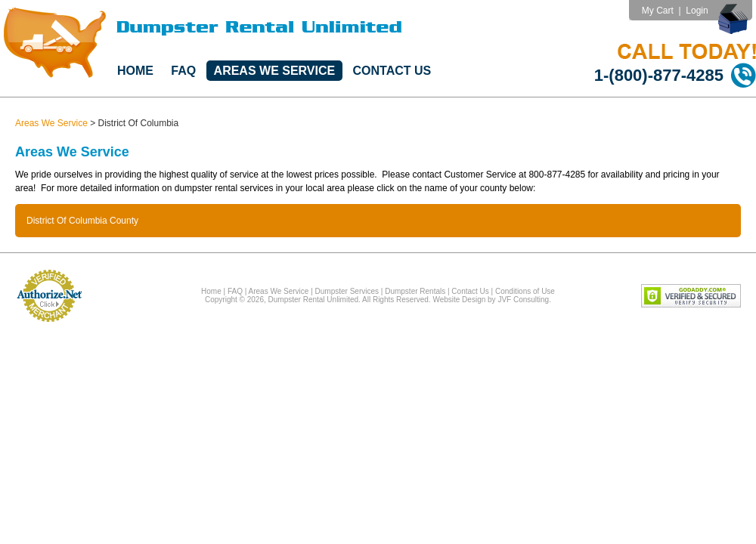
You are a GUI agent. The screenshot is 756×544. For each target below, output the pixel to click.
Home (135, 71)
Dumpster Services (347, 291)
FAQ (183, 71)
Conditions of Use (525, 291)
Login (697, 11)
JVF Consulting (523, 300)
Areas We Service (275, 71)
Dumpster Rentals (415, 291)
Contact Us (392, 71)
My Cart (658, 11)
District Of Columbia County (82, 221)
